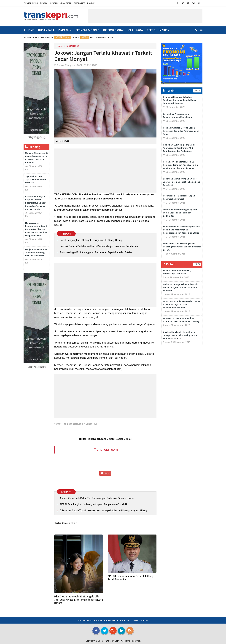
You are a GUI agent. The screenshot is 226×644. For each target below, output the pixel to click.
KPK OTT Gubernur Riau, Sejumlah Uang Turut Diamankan (130, 578)
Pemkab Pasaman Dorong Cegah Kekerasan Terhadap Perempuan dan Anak (181, 131)
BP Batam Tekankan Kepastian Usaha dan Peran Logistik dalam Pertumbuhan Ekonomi (182, 304)
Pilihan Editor (32, 37)
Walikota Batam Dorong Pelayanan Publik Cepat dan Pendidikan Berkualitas (180, 213)
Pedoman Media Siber (61, 3)
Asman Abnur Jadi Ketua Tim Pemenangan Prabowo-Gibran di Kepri (97, 498)
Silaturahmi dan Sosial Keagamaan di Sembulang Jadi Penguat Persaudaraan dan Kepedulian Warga (182, 230)
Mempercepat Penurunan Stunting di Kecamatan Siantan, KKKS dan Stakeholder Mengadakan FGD (36, 229)
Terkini (169, 91)
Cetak (105, 473)
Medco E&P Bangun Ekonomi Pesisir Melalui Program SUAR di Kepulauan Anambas (181, 287)
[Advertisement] (145, 16)
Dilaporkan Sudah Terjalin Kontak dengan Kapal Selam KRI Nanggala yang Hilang (103, 511)
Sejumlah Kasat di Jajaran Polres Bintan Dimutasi (36, 179)
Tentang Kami (31, 3)
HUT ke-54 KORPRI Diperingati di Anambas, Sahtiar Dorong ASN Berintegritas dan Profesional (179, 148)
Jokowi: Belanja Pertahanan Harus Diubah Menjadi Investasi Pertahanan (99, 246)
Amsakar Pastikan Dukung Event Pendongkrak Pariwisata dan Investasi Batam (182, 247)
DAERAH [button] (64, 30)
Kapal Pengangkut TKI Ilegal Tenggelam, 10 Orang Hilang (91, 240)
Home (29, 30)
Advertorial (63, 38)
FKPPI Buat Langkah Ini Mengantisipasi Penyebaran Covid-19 (94, 504)
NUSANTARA (46, 30)
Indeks (111, 37)
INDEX (197, 91)
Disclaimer (79, 3)
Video (85, 38)
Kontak (91, 3)
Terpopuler (47, 37)
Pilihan (169, 264)
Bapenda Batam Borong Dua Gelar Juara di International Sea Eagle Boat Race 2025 (181, 182)
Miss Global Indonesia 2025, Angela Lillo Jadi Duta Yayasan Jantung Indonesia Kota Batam (79, 600)
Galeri (76, 37)
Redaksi (44, 3)
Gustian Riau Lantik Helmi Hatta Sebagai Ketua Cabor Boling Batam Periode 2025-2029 (180, 335)
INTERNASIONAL (114, 30)
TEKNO (151, 30)
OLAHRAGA (136, 30)
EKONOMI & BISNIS (87, 30)
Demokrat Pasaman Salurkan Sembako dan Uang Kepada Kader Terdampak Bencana (180, 100)
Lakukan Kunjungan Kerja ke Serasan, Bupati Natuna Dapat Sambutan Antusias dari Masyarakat (36, 203)
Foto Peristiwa (98, 37)
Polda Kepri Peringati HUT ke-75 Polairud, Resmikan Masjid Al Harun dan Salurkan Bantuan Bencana (180, 165)
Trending (33, 147)
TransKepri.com (106, 449)
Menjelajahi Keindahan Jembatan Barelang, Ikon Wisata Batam (36, 252)
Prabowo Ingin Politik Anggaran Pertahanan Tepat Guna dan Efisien (96, 252)
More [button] (163, 30)
